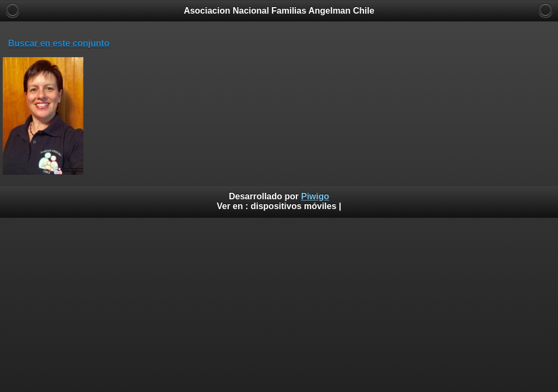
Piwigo (315, 196)
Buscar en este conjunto (59, 43)
